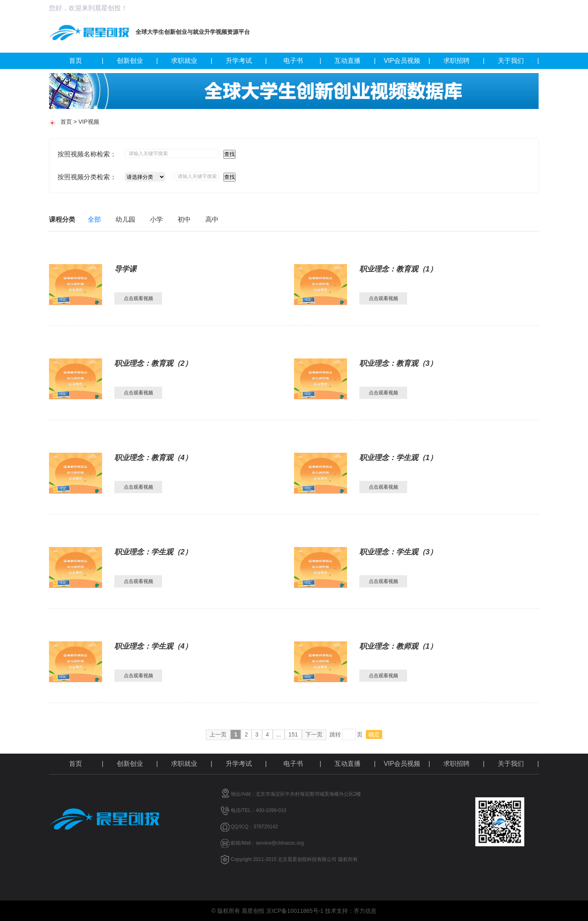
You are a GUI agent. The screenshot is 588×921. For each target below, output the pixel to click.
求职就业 (192, 61)
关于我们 (518, 61)
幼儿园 (125, 219)
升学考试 (246, 61)
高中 (212, 219)
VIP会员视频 (407, 61)
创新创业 (137, 61)
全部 (94, 219)
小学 (156, 219)
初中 (184, 219)
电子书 (302, 61)
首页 (86, 61)
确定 (374, 734)
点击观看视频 (138, 298)
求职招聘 (464, 61)
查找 (229, 154)
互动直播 (355, 61)
